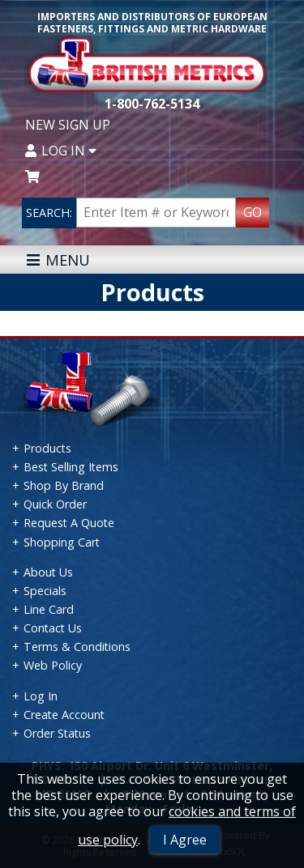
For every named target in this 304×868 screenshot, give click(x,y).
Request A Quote (69, 523)
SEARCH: (49, 213)
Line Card (49, 609)
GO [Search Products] (253, 212)
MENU (58, 260)
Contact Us (53, 628)
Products (47, 448)
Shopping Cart (62, 542)
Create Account (64, 715)
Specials (45, 591)
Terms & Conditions (77, 647)
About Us (48, 572)
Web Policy (53, 665)
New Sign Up (68, 125)
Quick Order (55, 504)
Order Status (57, 733)
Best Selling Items (71, 467)
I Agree (185, 840)
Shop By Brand (64, 485)
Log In (61, 151)
